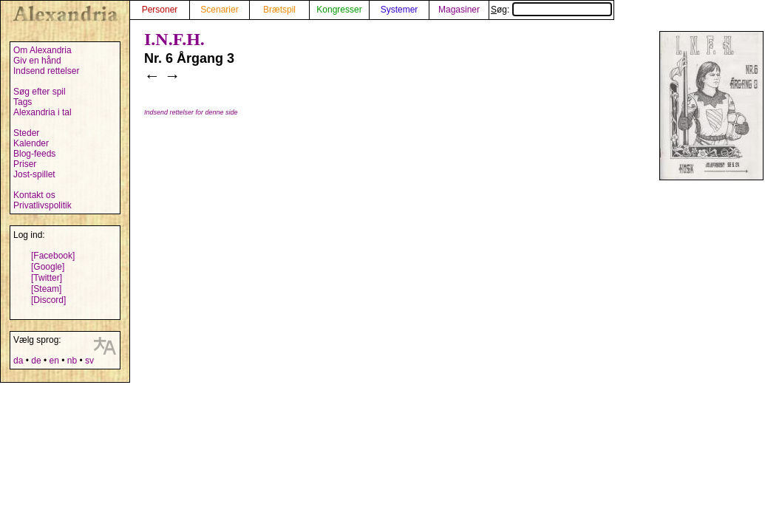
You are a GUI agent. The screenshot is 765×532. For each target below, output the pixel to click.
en (54, 361)
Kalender (31, 143)
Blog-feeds (34, 154)
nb (72, 361)
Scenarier (219, 10)
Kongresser (339, 10)
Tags (23, 102)
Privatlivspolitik (42, 205)
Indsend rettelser (46, 71)
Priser (25, 164)
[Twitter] (47, 278)
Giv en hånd (37, 61)
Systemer (399, 10)
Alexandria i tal (42, 112)
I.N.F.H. (174, 39)
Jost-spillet (34, 174)
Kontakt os (34, 195)
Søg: (551, 10)
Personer (160, 10)
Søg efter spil (40, 92)
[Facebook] (53, 256)
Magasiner (459, 10)
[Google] (48, 267)
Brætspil (279, 10)
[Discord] (48, 300)
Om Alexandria (42, 50)
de (36, 361)
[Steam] (46, 289)
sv (89, 361)
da (18, 361)
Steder (26, 133)
